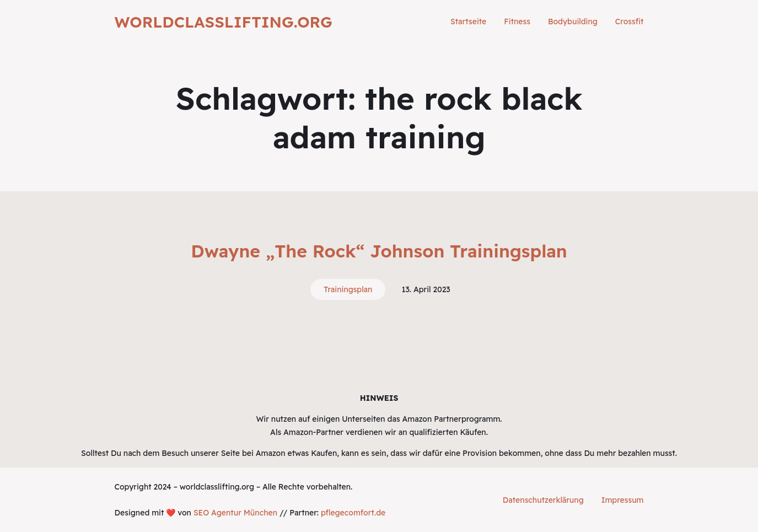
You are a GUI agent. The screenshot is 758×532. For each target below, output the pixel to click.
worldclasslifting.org (224, 22)
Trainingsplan (348, 289)
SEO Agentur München (235, 513)
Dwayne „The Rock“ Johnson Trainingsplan (379, 251)
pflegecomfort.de (353, 513)
